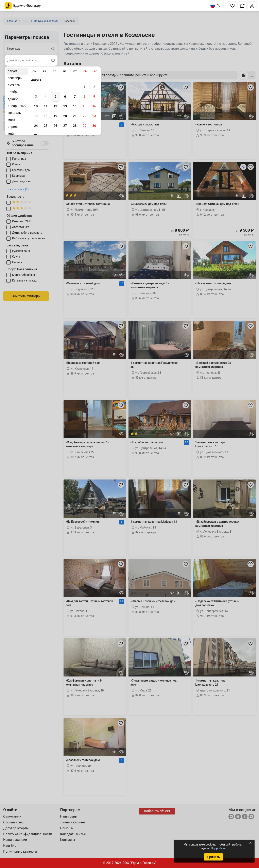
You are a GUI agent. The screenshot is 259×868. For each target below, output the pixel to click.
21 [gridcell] (75, 116)
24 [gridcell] (36, 126)
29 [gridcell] (84, 126)
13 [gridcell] (65, 106)
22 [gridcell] (84, 116)
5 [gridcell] (55, 97)
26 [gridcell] (55, 126)
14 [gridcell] (75, 106)
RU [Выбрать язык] (215, 6)
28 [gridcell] (75, 126)
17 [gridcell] (36, 116)
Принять (213, 857)
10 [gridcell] (36, 106)
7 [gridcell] (75, 97)
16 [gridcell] (94, 106)
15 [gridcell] (84, 106)
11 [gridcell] (46, 106)
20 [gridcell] (65, 116)
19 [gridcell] (55, 116)
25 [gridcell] (46, 126)
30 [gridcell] (94, 126)
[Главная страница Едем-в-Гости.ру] (23, 6)
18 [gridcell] (46, 116)
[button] (232, 6)
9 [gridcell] (94, 97)
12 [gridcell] (55, 106)
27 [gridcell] (65, 126)
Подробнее (218, 848)
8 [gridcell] (84, 97)
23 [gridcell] (94, 116)
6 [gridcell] (65, 97)
